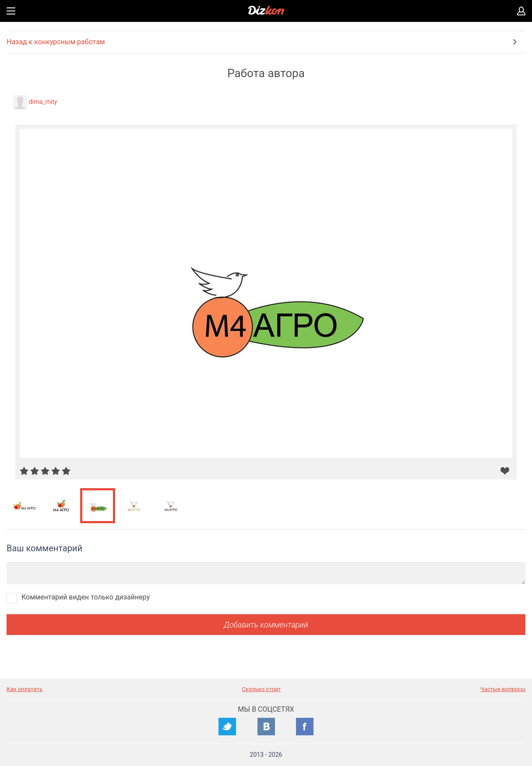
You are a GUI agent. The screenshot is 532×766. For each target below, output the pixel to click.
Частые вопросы (503, 689)
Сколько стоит (262, 689)
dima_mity (43, 102)
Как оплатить (25, 689)
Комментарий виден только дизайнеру (86, 597)
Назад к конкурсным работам (56, 42)
